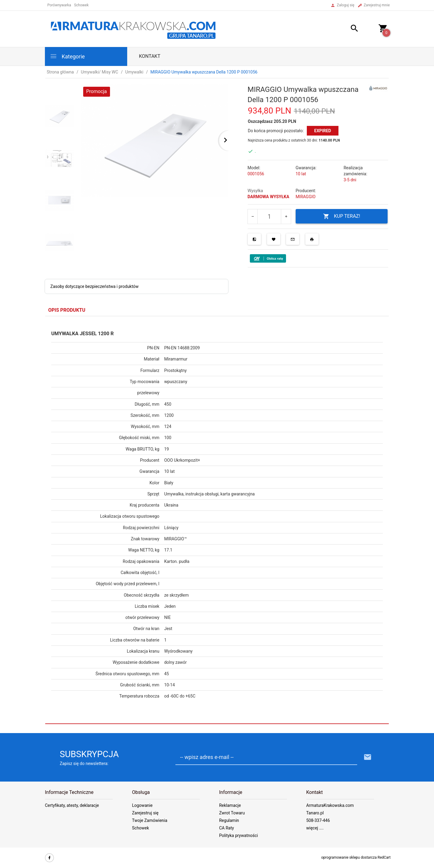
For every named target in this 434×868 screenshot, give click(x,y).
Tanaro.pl (315, 813)
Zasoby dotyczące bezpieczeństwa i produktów (94, 286)
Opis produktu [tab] (67, 310)
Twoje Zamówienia (150, 820)
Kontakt (150, 56)
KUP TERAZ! (342, 216)
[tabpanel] (217, 520)
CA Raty (226, 828)
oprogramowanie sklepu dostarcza (349, 857)
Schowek (140, 828)
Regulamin (229, 820)
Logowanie (142, 805)
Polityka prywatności (239, 835)
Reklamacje (230, 805)
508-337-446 (318, 820)
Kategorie (67, 56)
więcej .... (315, 828)
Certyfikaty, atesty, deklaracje (72, 805)
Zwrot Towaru (232, 813)
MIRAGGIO (306, 197)
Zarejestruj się (145, 813)
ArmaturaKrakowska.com (330, 805)
